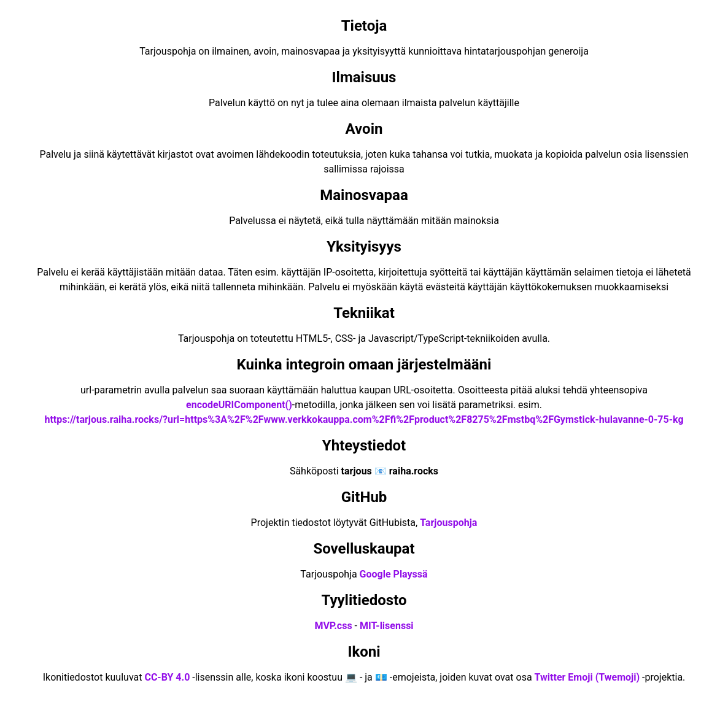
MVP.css (333, 626)
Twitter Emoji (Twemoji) (587, 677)
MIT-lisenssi (387, 626)
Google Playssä (394, 574)
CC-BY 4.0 (167, 677)
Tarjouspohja (448, 523)
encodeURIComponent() (239, 405)
